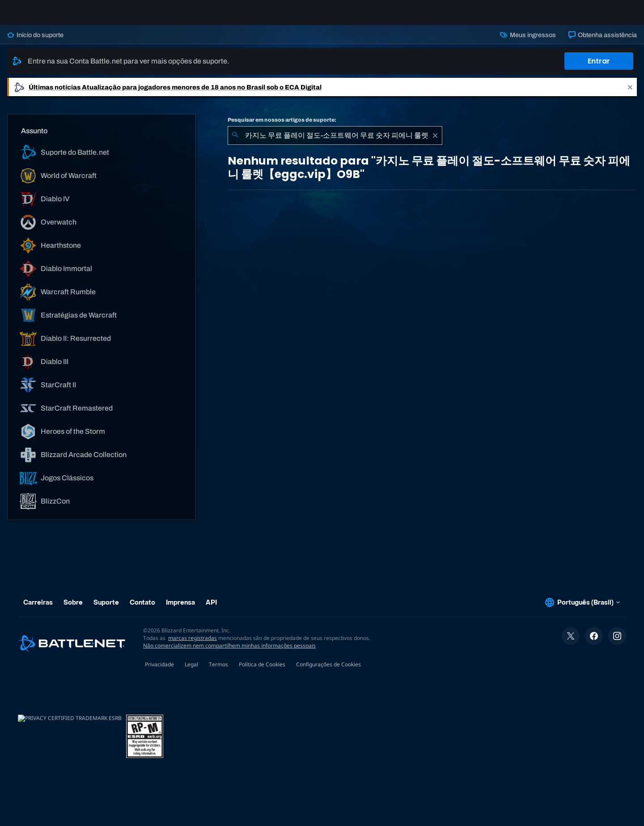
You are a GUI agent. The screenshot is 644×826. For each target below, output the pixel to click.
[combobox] (335, 143)
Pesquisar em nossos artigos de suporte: (282, 127)
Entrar (599, 68)
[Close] (630, 94)
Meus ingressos (528, 42)
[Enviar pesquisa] (235, 143)
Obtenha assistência (603, 42)
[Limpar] (435, 143)
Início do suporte (35, 42)
